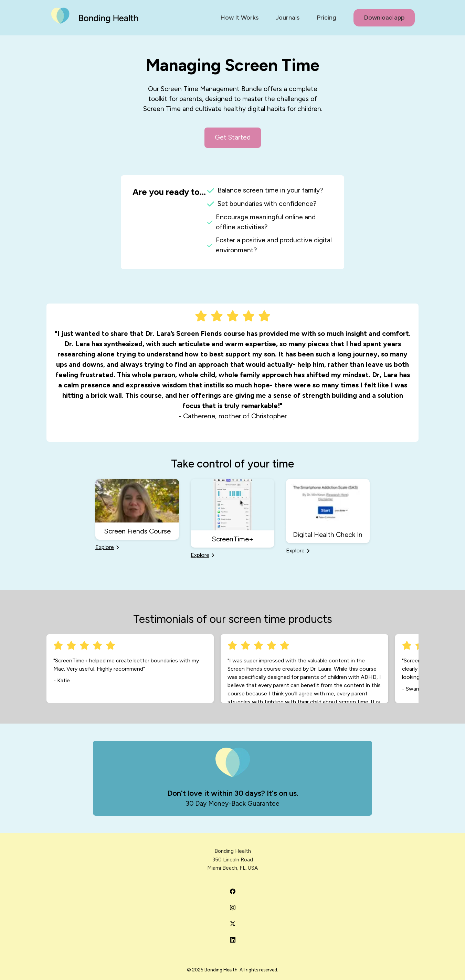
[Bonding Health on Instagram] (233, 907)
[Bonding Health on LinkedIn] (233, 940)
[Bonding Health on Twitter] (233, 924)
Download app (384, 18)
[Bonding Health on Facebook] (233, 891)
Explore (107, 547)
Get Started (233, 137)
